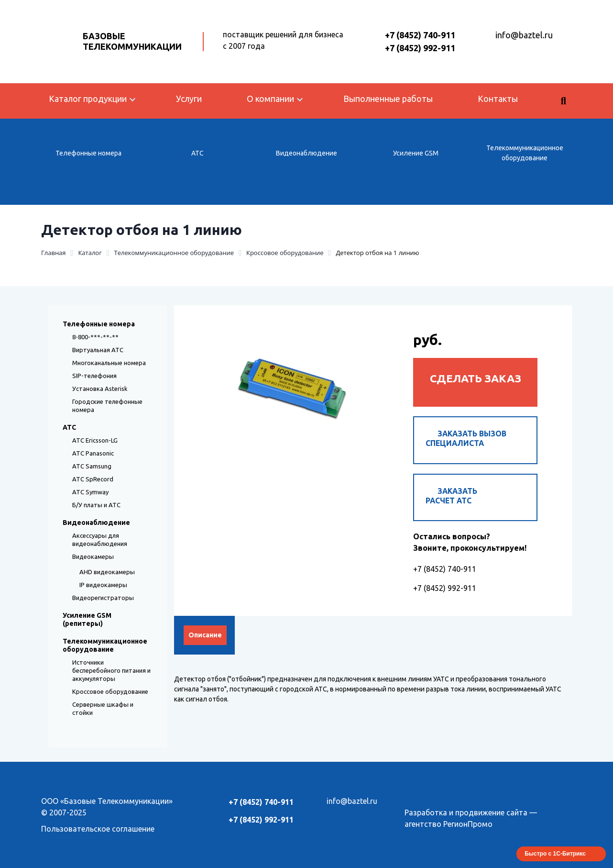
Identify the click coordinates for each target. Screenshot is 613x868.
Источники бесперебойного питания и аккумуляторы (111, 670)
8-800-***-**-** (95, 337)
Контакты (498, 99)
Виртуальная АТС (98, 350)
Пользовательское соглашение (98, 829)
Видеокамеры (93, 556)
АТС (197, 153)
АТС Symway (90, 492)
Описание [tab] (205, 639)
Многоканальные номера (109, 363)
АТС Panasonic (93, 453)
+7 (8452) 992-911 (420, 48)
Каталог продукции (88, 99)
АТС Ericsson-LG (95, 440)
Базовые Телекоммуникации (132, 41)
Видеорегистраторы (103, 598)
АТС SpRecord (93, 479)
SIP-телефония (94, 376)
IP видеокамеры (103, 585)
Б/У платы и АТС (96, 505)
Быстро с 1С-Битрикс (555, 854)
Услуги (189, 99)
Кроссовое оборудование (110, 691)
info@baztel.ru (524, 35)
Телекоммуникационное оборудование (525, 153)
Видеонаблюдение (306, 153)
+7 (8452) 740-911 (420, 35)
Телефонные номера (88, 153)
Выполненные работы (388, 99)
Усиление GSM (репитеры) (87, 619)
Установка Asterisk (100, 389)
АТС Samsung (92, 466)
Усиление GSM (416, 153)
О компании (270, 99)
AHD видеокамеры (107, 572)
